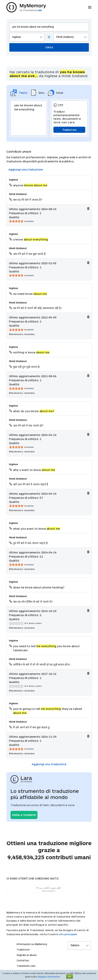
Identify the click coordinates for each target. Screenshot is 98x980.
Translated (26, 966)
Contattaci (23, 960)
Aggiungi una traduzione (26, 169)
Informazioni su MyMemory (32, 944)
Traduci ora (69, 130)
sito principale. (68, 934)
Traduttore (23, 950)
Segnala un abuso (27, 955)
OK (70, 977)
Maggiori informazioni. (49, 977)
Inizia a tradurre (24, 815)
